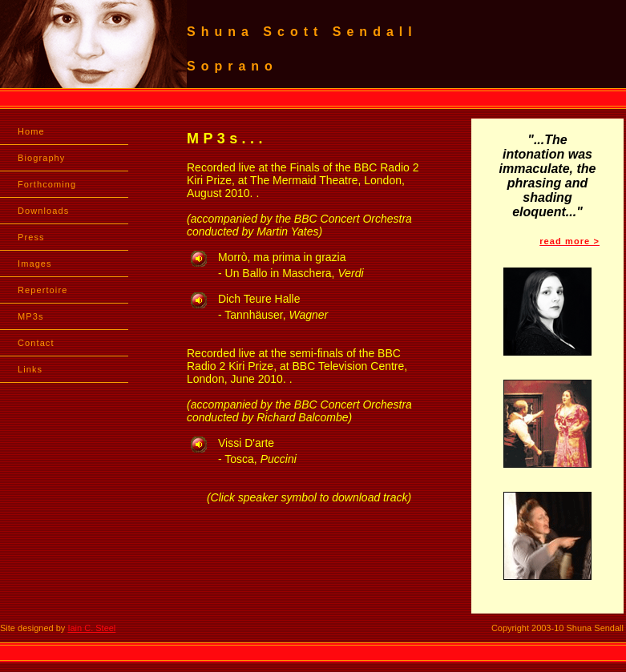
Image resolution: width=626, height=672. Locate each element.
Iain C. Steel (91, 628)
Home (31, 131)
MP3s (31, 316)
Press (31, 237)
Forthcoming (47, 184)
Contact (36, 343)
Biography (41, 158)
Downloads (43, 211)
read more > (569, 241)
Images (35, 264)
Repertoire (42, 290)
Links (30, 369)
